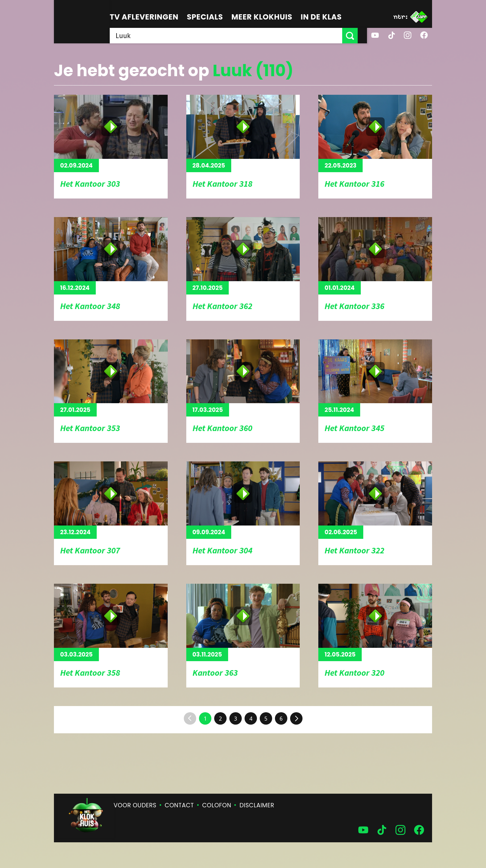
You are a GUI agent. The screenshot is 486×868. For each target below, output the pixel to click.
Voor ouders (135, 805)
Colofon (217, 805)
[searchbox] (231, 36)
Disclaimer (257, 805)
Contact (179, 805)
